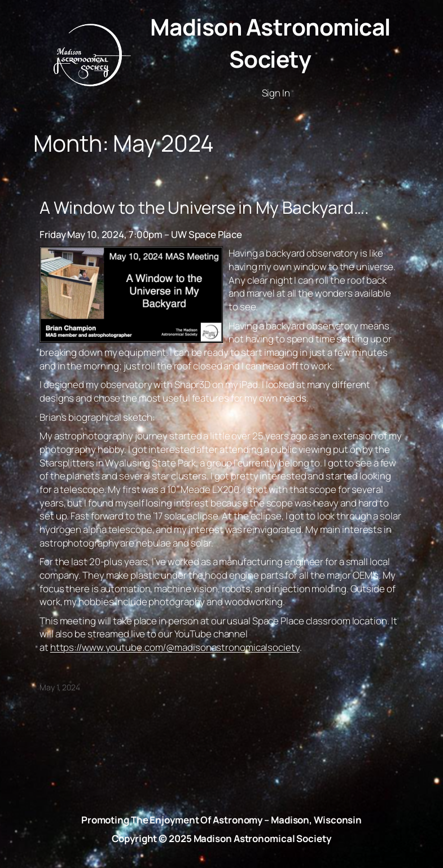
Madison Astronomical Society (270, 43)
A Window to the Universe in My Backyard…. (204, 208)
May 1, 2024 (60, 687)
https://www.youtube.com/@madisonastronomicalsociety (175, 647)
